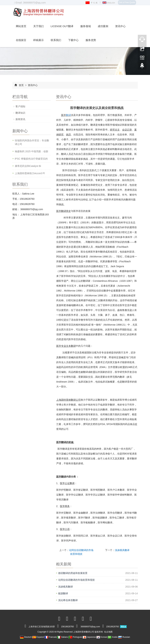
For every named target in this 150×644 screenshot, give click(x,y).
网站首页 (21, 26)
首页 (21, 85)
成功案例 (103, 26)
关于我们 (39, 26)
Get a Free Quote (127, 2)
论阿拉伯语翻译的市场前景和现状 (76, 580)
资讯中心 (120, 26)
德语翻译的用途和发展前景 (73, 573)
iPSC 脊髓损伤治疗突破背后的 (31, 159)
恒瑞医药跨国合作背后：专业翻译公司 (32, 142)
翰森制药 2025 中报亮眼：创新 (32, 151)
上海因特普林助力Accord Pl (30, 173)
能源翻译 (63, 593)
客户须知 (20, 106)
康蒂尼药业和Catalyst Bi (28, 166)
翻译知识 (20, 113)
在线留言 (21, 40)
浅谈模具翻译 (122, 550)
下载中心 (73, 40)
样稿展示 (39, 40)
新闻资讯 (20, 119)
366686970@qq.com (31, 209)
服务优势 (91, 40)
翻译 (68, 115)
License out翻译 (62, 26)
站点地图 (108, 632)
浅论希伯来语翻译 (68, 600)
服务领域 (86, 26)
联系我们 (56, 40)
